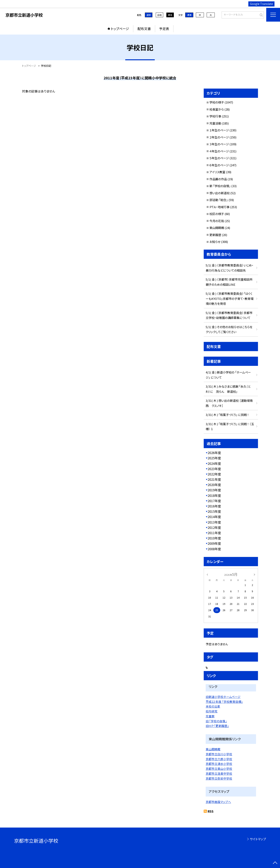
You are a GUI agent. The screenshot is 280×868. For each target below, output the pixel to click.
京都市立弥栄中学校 (219, 778)
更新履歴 (215, 235)
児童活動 (215, 123)
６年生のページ (219, 165)
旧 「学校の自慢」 (216, 721)
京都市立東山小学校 (219, 769)
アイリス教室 (217, 172)
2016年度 (214, 506)
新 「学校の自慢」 (220, 186)
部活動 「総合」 (219, 200)
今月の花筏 (217, 221)
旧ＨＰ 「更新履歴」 (217, 726)
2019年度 (214, 490)
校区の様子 (217, 214)
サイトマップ (258, 839)
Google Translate (261, 4)
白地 (159, 15)
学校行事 (215, 116)
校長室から (217, 109)
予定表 (164, 29)
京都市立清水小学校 (219, 764)
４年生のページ (219, 151)
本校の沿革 (213, 706)
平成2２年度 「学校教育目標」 (224, 702)
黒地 (170, 15)
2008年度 (214, 549)
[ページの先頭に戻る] (275, 863)
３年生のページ (219, 144)
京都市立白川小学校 (219, 754)
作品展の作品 (218, 179)
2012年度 (214, 527)
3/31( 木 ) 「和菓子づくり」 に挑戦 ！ (227, 415)
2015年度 (214, 511)
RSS (211, 811)
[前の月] (207, 574)
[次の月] (254, 574)
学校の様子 (217, 102)
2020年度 (214, 485)
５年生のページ (219, 158)
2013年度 (214, 522)
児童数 (210, 716)
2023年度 (214, 469)
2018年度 (214, 495)
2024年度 (214, 463)
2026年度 (214, 453)
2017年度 (214, 501)
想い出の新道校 (220, 193)
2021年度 (214, 479)
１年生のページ (219, 130)
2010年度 (214, 538)
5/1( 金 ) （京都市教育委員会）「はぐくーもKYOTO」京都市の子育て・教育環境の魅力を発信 (230, 298)
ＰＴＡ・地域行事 (219, 207)
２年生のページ (219, 137)
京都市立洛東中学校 (219, 773)
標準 (189, 15)
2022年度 (214, 474)
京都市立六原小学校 (219, 759)
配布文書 (144, 29)
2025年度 (214, 458)
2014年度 (214, 517)
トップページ (120, 29)
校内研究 (212, 711)
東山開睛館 (217, 228)
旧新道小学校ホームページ (223, 697)
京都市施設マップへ (218, 802)
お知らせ (215, 242)
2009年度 (214, 543)
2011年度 (214, 533)
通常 (149, 15)
